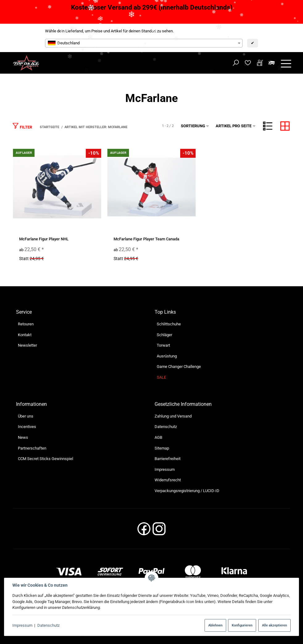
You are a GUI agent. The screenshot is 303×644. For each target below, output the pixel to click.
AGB (158, 437)
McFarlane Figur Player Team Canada (146, 239)
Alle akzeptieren (274, 625)
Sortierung (195, 126)
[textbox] (144, 43)
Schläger (164, 335)
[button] (268, 126)
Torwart (163, 345)
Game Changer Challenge (179, 367)
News (23, 437)
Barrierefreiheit (168, 459)
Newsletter (27, 345)
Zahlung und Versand (173, 416)
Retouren (26, 324)
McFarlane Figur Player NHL (44, 239)
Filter (22, 126)
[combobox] (144, 43)
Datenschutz (48, 625)
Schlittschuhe (169, 324)
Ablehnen (215, 625)
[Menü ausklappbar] (286, 63)
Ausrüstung (167, 356)
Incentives (27, 427)
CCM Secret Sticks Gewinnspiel (46, 459)
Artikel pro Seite (236, 126)
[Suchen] (236, 63)
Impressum (22, 625)
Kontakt (25, 335)
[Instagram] (159, 530)
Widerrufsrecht (168, 480)
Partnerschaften (32, 448)
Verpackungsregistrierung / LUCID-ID (187, 491)
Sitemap (162, 448)
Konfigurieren (242, 625)
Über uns (26, 416)
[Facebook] (144, 530)
